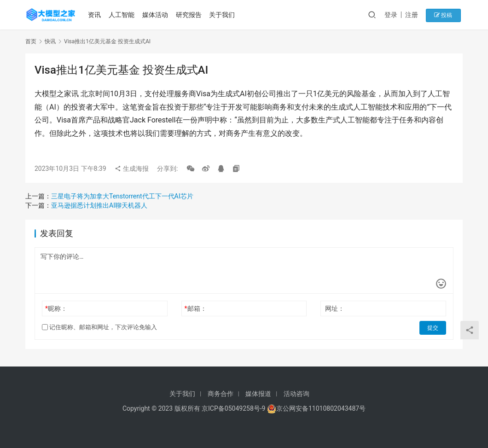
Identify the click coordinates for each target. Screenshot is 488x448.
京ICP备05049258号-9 (233, 408)
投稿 (446, 15)
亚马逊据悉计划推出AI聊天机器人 (99, 205)
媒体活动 (156, 15)
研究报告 (190, 15)
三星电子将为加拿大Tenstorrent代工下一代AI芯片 (122, 196)
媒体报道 (258, 394)
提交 (433, 327)
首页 (31, 41)
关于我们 (223, 15)
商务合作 (221, 394)
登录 (395, 15)
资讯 (96, 15)
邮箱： (196, 308)
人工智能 (122, 15)
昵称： (56, 308)
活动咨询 (296, 394)
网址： (335, 308)
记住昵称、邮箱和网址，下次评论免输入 (99, 327)
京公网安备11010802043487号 (321, 408)
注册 (416, 15)
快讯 (50, 41)
